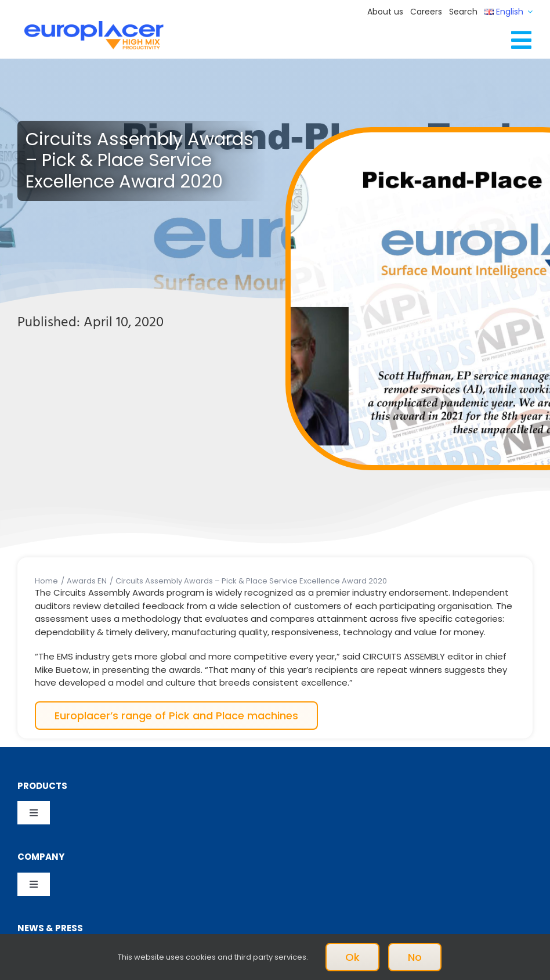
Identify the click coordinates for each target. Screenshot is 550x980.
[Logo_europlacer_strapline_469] (94, 25)
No (415, 957)
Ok (352, 957)
